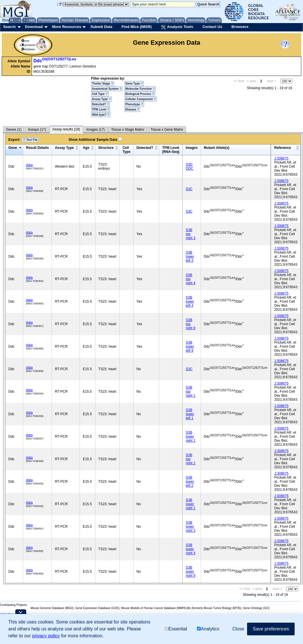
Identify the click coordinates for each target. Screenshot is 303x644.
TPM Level (101, 109)
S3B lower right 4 (190, 549)
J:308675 (281, 158)
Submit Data (101, 27)
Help (16, 20)
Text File (30, 140)
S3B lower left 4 (190, 302)
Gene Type (134, 84)
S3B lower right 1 (190, 437)
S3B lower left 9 (190, 347)
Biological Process (140, 94)
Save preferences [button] (271, 629)
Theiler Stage (103, 84)
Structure (106, 148)
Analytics (208, 629)
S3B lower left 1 (190, 414)
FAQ (26, 20)
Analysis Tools (177, 27)
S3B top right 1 (190, 392)
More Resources (66, 27)
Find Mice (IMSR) (137, 27)
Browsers (240, 27)
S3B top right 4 (190, 279)
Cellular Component (141, 99)
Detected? (100, 104)
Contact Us (212, 27)
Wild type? (101, 115)
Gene (13, 148)
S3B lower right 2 (190, 504)
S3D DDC (189, 166)
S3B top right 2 (190, 459)
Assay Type (101, 99)
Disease (132, 109)
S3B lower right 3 (190, 527)
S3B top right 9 (190, 324)
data (29, 165)
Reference (283, 148)
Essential (176, 629)
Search (9, 27)
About (6, 20)
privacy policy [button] (46, 636)
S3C (189, 189)
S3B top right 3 (190, 234)
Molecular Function (140, 89)
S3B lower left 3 (190, 257)
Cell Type (100, 94)
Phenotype (134, 104)
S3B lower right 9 (190, 572)
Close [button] (238, 629)
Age (86, 148)
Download (34, 27)
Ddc (55, 61)
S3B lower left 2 (190, 482)
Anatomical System (107, 89)
